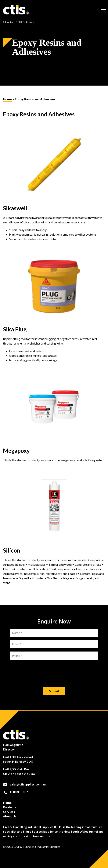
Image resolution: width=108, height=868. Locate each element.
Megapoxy (16, 450)
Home (7, 99)
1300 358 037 (15, 792)
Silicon (12, 550)
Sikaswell (15, 208)
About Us (10, 816)
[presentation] (54, 670)
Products (10, 807)
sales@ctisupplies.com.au (24, 784)
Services (9, 812)
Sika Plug (15, 329)
